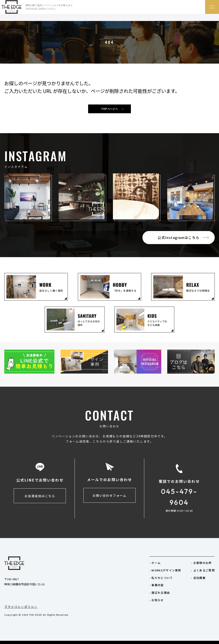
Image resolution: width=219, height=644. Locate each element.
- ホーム (155, 563)
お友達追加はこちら (40, 496)
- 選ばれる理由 (160, 593)
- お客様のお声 (201, 563)
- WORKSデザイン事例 (165, 570)
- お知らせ (157, 600)
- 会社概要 (198, 578)
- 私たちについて (161, 578)
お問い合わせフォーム (109, 495)
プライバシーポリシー (21, 607)
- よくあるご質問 (203, 570)
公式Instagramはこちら (179, 238)
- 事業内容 (157, 585)
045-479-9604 (179, 497)
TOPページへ (109, 109)
